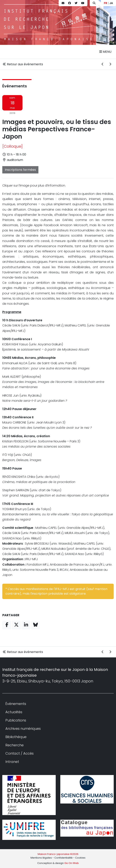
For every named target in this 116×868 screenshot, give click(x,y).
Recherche (14, 745)
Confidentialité (63, 858)
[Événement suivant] (110, 64)
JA (111, 3)
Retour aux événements (23, 64)
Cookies (80, 858)
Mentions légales (41, 858)
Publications (16, 720)
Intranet (12, 762)
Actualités (14, 712)
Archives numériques (23, 729)
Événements (15, 86)
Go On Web (72, 863)
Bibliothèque (16, 737)
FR (106, 3)
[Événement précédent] (103, 64)
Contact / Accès (19, 753)
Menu (105, 52)
